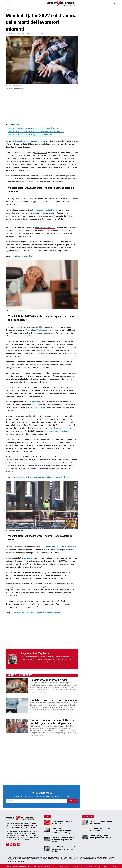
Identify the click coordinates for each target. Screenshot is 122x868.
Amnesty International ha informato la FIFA (61, 547)
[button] (114, 3)
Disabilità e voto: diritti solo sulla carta (53, 700)
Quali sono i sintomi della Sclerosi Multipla (100, 830)
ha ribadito (28, 558)
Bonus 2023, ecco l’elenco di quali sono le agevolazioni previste (63, 840)
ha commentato (41, 152)
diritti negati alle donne (22, 141)
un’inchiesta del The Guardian (36, 330)
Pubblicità (75, 866)
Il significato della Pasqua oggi (48, 680)
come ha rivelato (39, 408)
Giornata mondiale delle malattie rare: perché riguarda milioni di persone (53, 722)
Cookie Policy (106, 866)
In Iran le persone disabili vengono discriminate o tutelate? (39, 613)
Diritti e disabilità (16, 10)
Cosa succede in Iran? (25, 256)
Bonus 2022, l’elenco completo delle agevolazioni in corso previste (64, 849)
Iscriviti (73, 801)
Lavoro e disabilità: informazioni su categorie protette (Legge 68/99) (62, 831)
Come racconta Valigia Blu (44, 210)
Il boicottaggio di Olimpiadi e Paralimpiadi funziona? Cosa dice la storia (43, 477)
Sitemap (114, 866)
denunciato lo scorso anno (45, 227)
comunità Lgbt (41, 141)
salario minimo (33, 402)
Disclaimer (89, 866)
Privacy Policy (97, 866)
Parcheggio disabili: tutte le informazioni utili (101, 822)
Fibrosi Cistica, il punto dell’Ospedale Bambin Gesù (101, 837)
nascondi (16, 125)
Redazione (68, 866)
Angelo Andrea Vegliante (15, 88)
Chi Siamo (61, 866)
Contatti (82, 866)
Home (7, 10)
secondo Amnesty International (56, 431)
